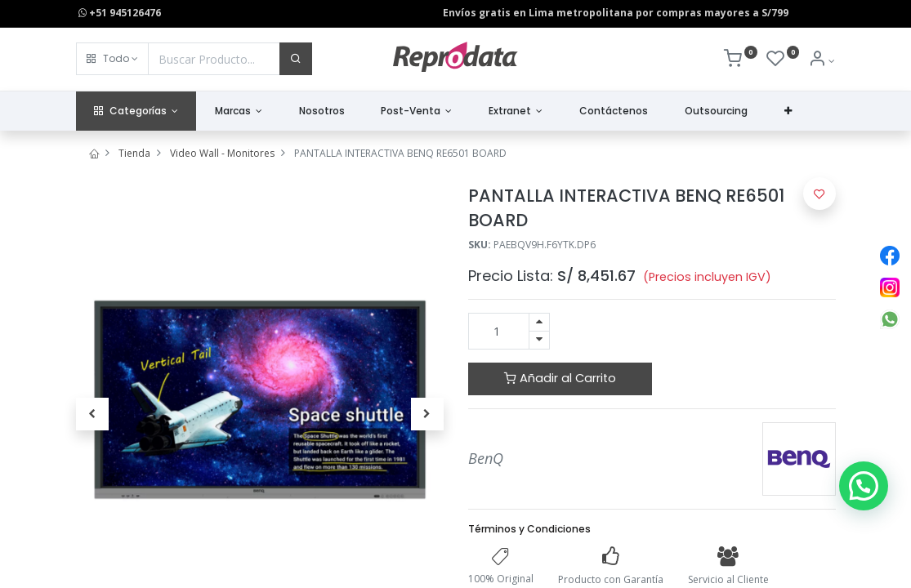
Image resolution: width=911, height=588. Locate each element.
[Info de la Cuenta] (822, 61)
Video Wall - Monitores (222, 153)
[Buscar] (296, 59)
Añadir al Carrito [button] (560, 378)
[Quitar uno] (539, 340)
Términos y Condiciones (529, 529)
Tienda (134, 153)
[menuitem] (322, 111)
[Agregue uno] (539, 322)
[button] (112, 59)
